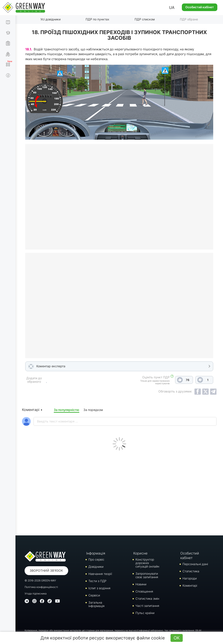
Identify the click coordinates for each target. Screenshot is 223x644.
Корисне (140, 553)
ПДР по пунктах (97, 19)
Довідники (96, 567)
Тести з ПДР (97, 581)
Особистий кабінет (200, 7)
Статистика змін (147, 598)
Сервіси (94, 595)
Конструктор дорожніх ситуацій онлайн (147, 563)
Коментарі (190, 585)
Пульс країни (145, 613)
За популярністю (67, 410)
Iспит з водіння (99, 588)
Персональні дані (195, 564)
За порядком (93, 410)
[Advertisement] (119, 492)
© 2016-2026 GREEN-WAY (40, 580)
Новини (141, 584)
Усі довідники (51, 19)
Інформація (96, 553)
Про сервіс (96, 559)
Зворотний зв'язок (46, 570)
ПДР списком (145, 19)
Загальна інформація (96, 604)
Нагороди (190, 578)
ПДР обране (189, 19)
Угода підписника (36, 594)
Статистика (191, 571)
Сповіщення (144, 591)
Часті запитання (147, 606)
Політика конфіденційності (41, 587)
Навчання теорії (100, 574)
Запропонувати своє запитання (147, 575)
